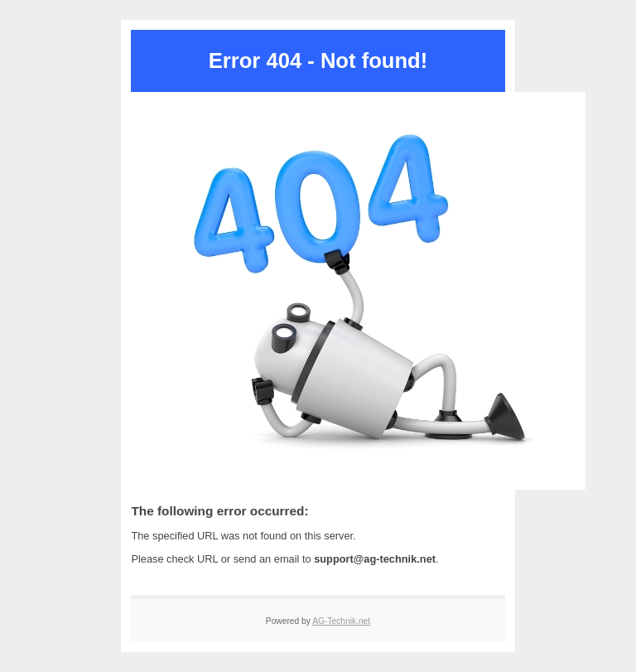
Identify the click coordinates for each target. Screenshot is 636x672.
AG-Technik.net (341, 621)
